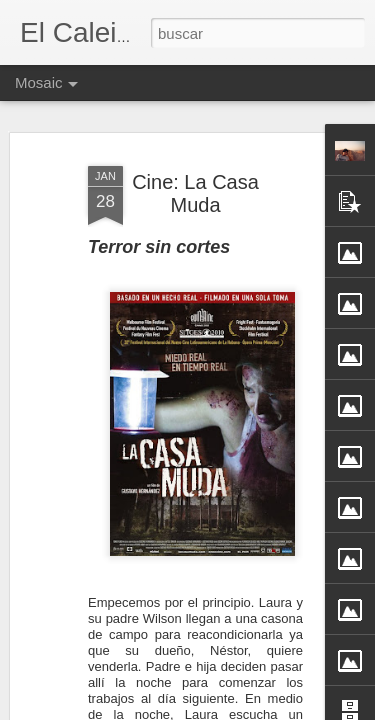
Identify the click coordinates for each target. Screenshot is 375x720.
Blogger (266, 709)
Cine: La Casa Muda (195, 167)
